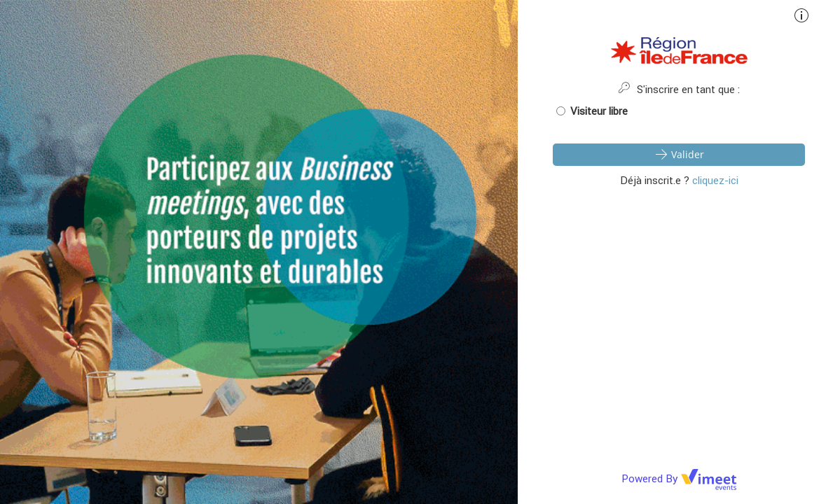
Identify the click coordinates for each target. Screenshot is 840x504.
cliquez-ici (715, 180)
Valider (679, 154)
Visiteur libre (592, 111)
